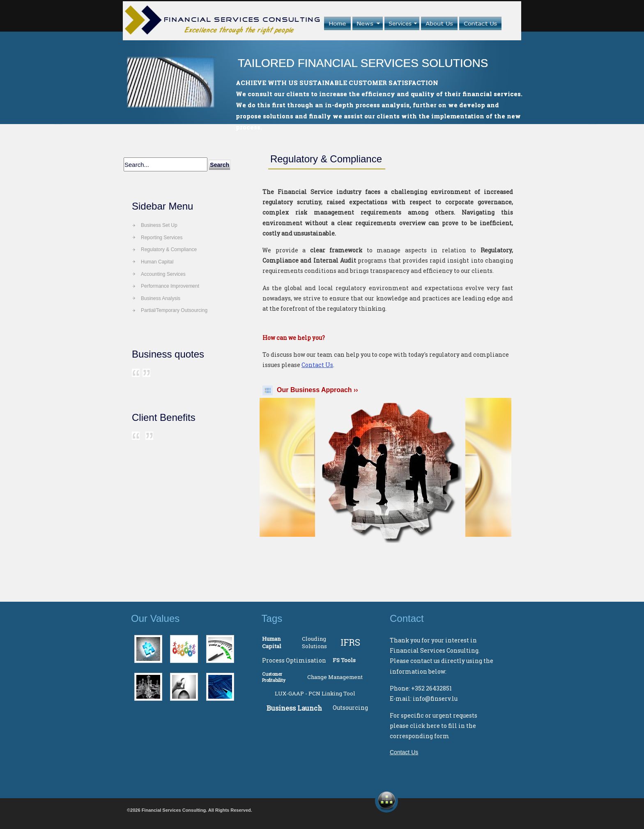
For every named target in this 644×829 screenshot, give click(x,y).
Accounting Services (163, 274)
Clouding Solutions (314, 642)
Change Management (335, 677)
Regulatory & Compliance (169, 249)
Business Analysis (161, 298)
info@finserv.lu (435, 699)
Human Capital (157, 262)
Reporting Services (162, 238)
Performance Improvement (170, 286)
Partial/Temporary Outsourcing (174, 310)
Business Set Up (159, 225)
